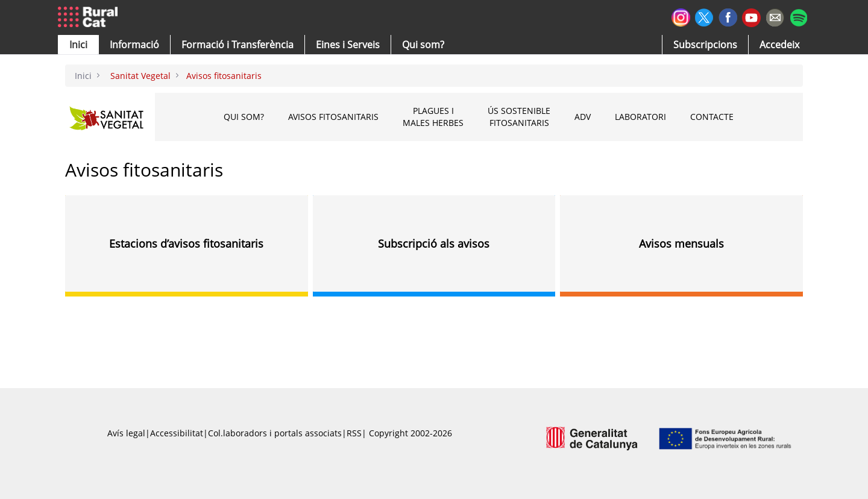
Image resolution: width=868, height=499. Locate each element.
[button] (78, 45)
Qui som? (244, 117)
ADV (583, 117)
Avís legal (126, 433)
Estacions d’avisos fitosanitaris (186, 243)
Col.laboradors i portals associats (275, 433)
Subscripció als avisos (434, 243)
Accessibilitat (177, 433)
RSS (354, 433)
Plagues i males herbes (433, 117)
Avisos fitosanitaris (333, 117)
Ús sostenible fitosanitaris (519, 117)
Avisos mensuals (681, 243)
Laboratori (640, 117)
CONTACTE (712, 117)
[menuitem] (237, 45)
